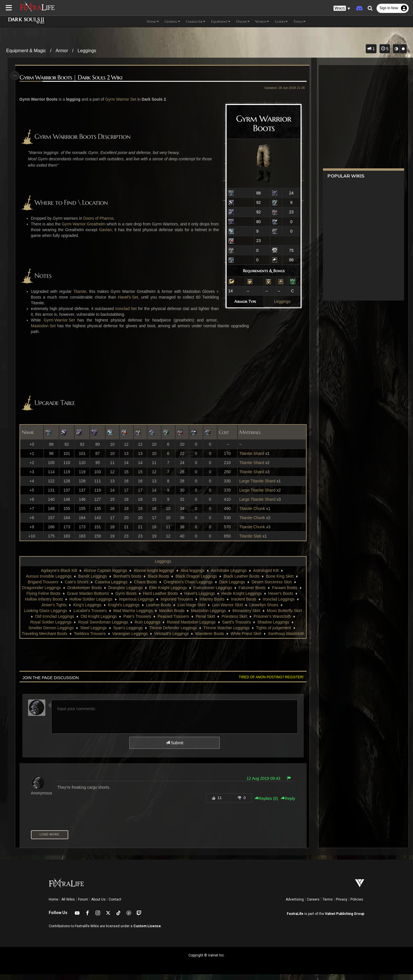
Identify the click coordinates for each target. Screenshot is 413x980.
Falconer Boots (255, 588)
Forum (83, 905)
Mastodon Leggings (208, 611)
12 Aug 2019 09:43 (262, 784)
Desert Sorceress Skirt (271, 582)
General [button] (172, 21)
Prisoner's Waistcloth (272, 616)
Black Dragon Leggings (196, 576)
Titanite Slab (249, 536)
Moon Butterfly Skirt (284, 611)
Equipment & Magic (26, 51)
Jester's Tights (57, 605)
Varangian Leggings (148, 634)
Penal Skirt (205, 616)
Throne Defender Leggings (173, 628)
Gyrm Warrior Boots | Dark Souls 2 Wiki (72, 78)
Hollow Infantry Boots (50, 599)
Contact (115, 905)
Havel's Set (128, 297)
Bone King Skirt (279, 576)
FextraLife (295, 919)
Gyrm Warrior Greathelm (86, 224)
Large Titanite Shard (256, 481)
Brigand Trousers (43, 582)
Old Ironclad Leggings (54, 616)
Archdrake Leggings (229, 570)
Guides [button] (281, 21)
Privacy (342, 905)
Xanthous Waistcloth (163, 639)
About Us (98, 905)
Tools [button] (299, 21)
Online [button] (243, 21)
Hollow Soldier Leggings (97, 599)
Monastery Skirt (246, 611)
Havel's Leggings (206, 593)
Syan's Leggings (128, 628)
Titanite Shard (251, 453)
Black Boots (158, 576)
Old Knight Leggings (98, 616)
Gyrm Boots (132, 593)
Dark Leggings (232, 582)
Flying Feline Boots (50, 593)
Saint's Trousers (236, 622)
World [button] (262, 21)
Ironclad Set (126, 309)
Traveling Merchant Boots (62, 634)
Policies (357, 905)
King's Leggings (90, 605)
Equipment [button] (221, 21)
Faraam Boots (288, 588)
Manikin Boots (172, 611)
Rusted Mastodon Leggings (191, 622)
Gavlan (114, 230)
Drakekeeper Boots (87, 588)
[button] (342, 8)
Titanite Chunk (251, 508)
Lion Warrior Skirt (231, 605)
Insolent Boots (250, 599)
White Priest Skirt (264, 634)
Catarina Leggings (111, 582)
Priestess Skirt (234, 616)
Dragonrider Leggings (45, 588)
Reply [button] (286, 804)
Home (53, 905)
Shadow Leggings (273, 622)
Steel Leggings (93, 628)
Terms (328, 905)
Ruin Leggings (147, 622)
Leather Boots (162, 605)
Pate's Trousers (137, 616)
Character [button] (196, 21)
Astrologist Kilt (266, 570)
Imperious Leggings (143, 599)
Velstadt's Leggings (189, 634)
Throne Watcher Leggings (226, 628)
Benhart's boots (127, 576)
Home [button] (153, 21)
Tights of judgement (273, 628)
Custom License (147, 932)
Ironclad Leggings (285, 599)
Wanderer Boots (228, 634)
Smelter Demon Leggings (51, 628)
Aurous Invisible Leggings (48, 576)
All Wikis (68, 905)
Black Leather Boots (241, 576)
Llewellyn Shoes (267, 605)
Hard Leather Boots (167, 593)
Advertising (295, 905)
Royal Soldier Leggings (51, 622)
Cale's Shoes (76, 582)
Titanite (80, 291)
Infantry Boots (218, 599)
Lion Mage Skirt (195, 605)
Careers (313, 905)
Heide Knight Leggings (248, 593)
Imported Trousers (183, 599)
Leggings (87, 51)
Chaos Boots (145, 582)
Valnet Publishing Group (345, 919)
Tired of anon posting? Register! (269, 683)
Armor (62, 51)
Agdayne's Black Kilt (59, 570)
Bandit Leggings (92, 576)
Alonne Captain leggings (105, 570)
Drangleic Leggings (128, 588)
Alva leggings (192, 570)
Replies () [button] (264, 804)
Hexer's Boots (287, 593)
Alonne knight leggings (154, 570)
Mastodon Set (45, 326)
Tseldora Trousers (108, 634)
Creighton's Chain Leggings (188, 582)
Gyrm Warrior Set (122, 99)
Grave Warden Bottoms (94, 593)
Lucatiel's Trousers (90, 611)
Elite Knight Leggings (171, 588)
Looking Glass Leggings (45, 611)
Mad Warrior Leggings (133, 611)
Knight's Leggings (127, 605)
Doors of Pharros (100, 218)
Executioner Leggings (216, 588)
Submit (174, 749)
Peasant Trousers (173, 616)
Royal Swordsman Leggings (103, 622)
